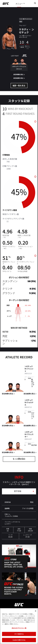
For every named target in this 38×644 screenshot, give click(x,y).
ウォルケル (29, 404)
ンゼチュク (29, 367)
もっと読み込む (19, 459)
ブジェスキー (29, 436)
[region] (19, 626)
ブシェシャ (29, 370)
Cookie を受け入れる (19, 640)
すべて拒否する (19, 634)
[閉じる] (36, 611)
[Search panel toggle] (35, 3)
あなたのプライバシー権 (19, 628)
